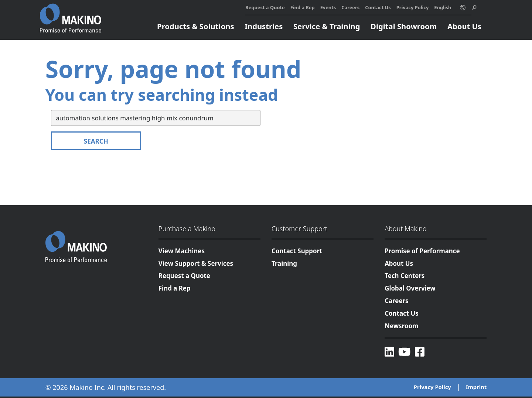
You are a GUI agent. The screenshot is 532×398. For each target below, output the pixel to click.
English (443, 7)
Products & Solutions (195, 26)
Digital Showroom (404, 26)
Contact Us (378, 7)
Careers (350, 7)
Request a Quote (265, 7)
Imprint (476, 389)
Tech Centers (405, 276)
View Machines (182, 251)
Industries (264, 26)
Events (328, 7)
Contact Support (297, 251)
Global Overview (410, 289)
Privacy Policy (413, 7)
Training (284, 264)
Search (96, 141)
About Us (464, 26)
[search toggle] (474, 8)
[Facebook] (420, 353)
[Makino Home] (71, 14)
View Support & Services (196, 264)
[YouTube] (405, 353)
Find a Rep (303, 7)
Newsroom (402, 327)
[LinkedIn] (389, 353)
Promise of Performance (423, 251)
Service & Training (327, 26)
